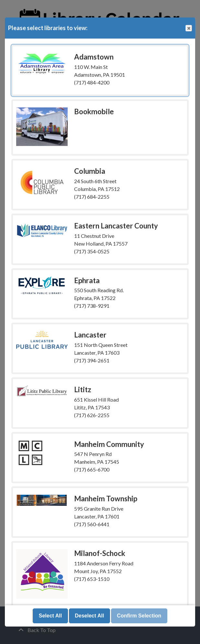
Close (188, 28)
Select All (50, 616)
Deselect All (89, 616)
